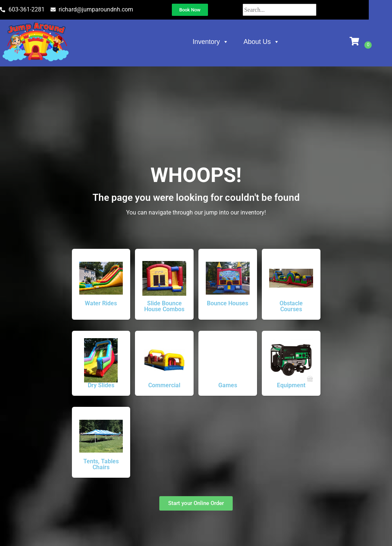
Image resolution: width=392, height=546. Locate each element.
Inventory (225, 43)
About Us (276, 43)
